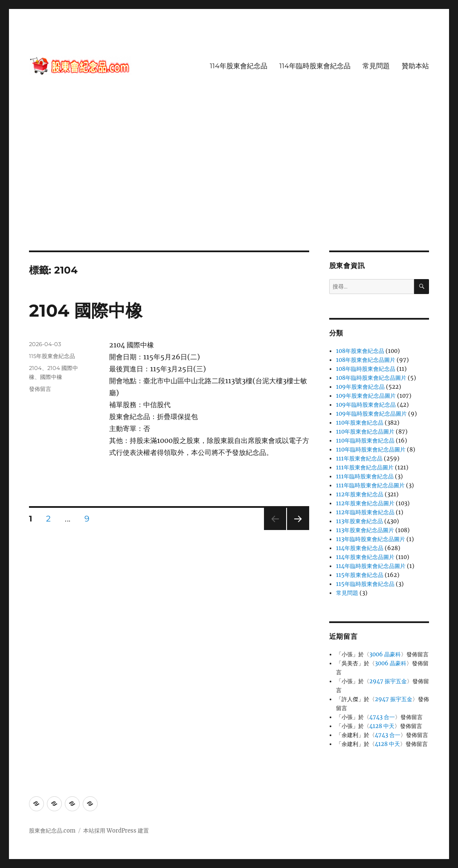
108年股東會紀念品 (360, 351)
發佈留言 (40, 389)
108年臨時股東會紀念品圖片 (371, 378)
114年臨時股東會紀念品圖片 (371, 566)
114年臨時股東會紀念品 (315, 66)
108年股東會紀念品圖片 (366, 360)
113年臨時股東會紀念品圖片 (371, 539)
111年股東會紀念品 (359, 459)
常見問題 (376, 66)
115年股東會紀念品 (52, 356)
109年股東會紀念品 (360, 387)
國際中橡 (51, 377)
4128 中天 (382, 726)
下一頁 (295, 530)
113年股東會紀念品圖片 (365, 530)
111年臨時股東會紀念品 (365, 476)
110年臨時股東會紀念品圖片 (371, 450)
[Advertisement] (231, 187)
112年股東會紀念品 (360, 494)
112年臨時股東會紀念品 (365, 512)
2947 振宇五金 (388, 681)
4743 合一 (382, 717)
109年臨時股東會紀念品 (366, 405)
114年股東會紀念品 (239, 66)
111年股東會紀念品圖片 (365, 467)
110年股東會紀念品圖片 (365, 432)
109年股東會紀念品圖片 (366, 396)
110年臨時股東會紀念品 (365, 441)
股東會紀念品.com (52, 831)
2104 (35, 368)
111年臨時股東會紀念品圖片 (370, 485)
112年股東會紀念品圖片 (365, 503)
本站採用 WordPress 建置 (116, 831)
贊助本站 (415, 66)
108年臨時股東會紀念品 (366, 369)
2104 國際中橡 (86, 310)
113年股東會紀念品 (359, 521)
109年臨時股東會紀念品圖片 (371, 414)
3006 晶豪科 (385, 654)
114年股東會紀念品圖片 (365, 557)
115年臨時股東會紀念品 (365, 584)
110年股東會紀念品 (360, 423)
